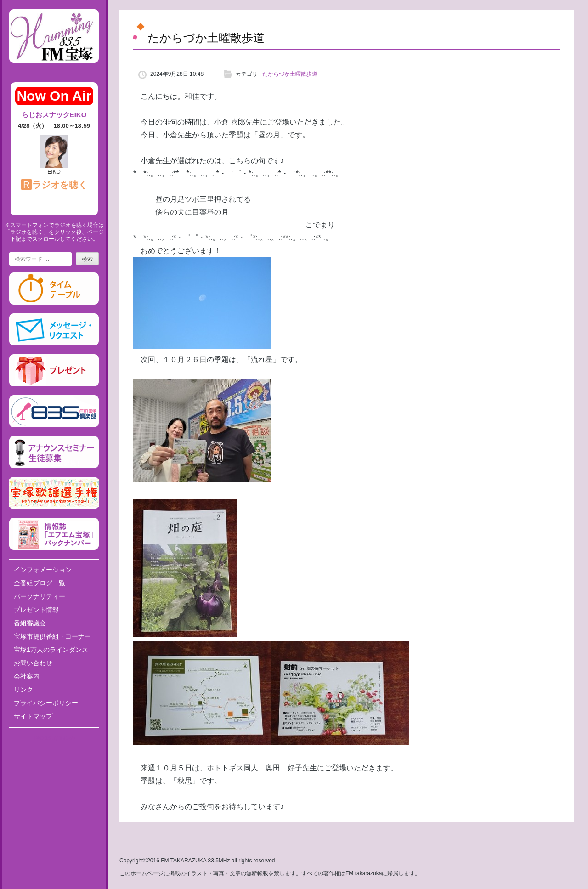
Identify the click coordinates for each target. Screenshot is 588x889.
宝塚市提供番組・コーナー (52, 636)
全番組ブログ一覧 (40, 583)
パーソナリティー (40, 596)
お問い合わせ (33, 663)
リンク (23, 690)
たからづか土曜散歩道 (290, 74)
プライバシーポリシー (46, 703)
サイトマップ (33, 716)
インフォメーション (43, 570)
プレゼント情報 (36, 610)
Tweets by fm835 (54, 738)
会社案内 (27, 676)
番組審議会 (30, 623)
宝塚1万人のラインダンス (51, 650)
